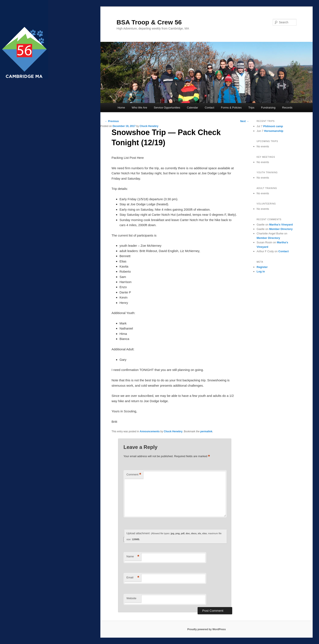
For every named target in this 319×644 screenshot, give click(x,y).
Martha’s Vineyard (281, 225)
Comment (134, 475)
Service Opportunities (167, 108)
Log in (261, 271)
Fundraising (268, 108)
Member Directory (281, 229)
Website (131, 598)
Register (262, 267)
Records (287, 108)
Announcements (150, 431)
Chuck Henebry (149, 126)
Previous (112, 121)
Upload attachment (174, 536)
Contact (210, 108)
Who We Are (139, 108)
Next (245, 121)
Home (121, 108)
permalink (206, 431)
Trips (251, 108)
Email (133, 578)
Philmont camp (273, 126)
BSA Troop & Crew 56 (149, 22)
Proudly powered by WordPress (206, 629)
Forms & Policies (231, 108)
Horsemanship (274, 131)
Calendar (192, 108)
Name (133, 557)
